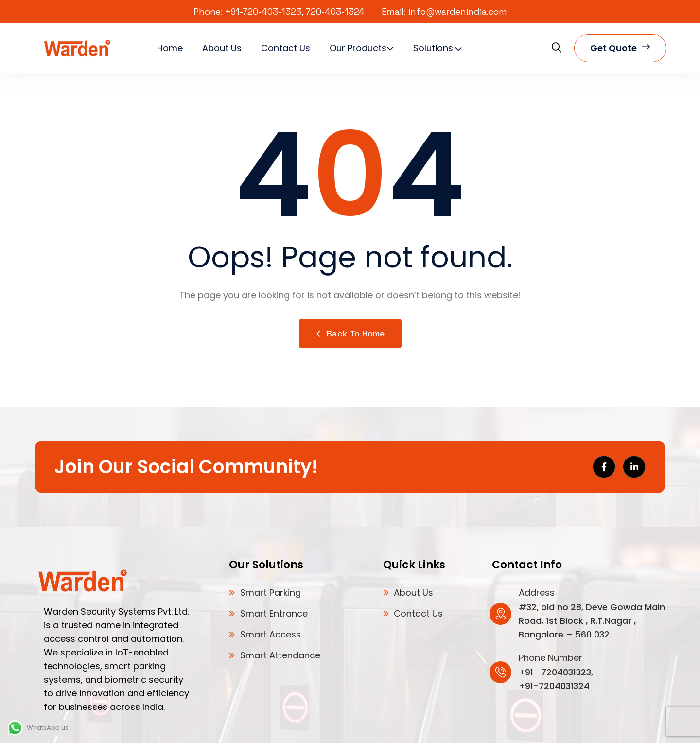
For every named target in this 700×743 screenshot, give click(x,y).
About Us (222, 48)
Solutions (433, 48)
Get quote (620, 48)
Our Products (358, 48)
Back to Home (350, 333)
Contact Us (286, 48)
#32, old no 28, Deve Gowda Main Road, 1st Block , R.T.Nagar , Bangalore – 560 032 (592, 621)
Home (170, 48)
